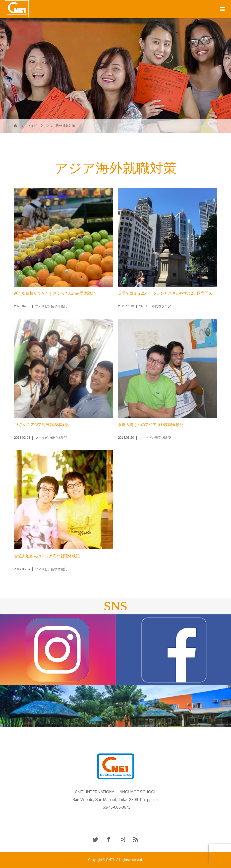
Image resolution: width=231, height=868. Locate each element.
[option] (58, 650)
